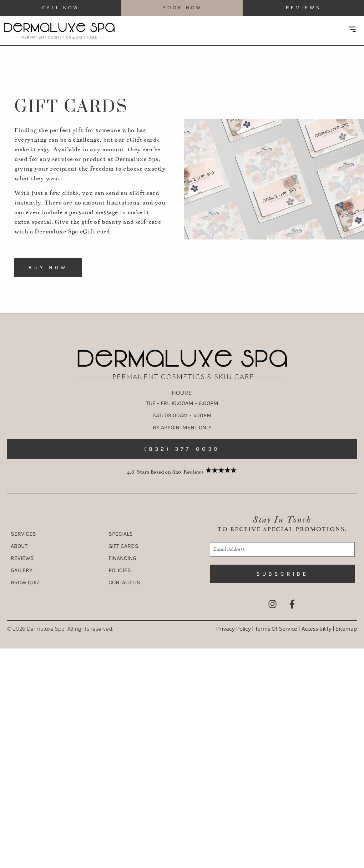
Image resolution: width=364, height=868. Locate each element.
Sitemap (346, 629)
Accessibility (317, 629)
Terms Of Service (276, 629)
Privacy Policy (234, 629)
